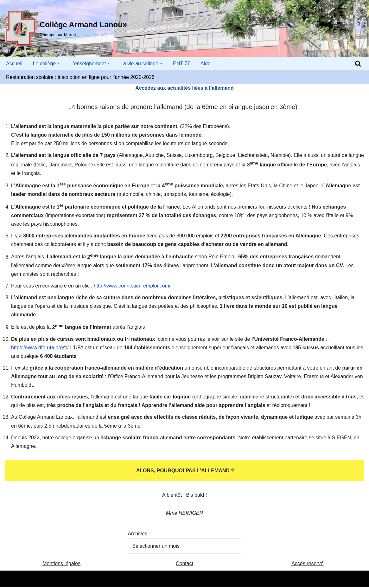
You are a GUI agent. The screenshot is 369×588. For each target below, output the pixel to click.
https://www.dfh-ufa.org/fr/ (40, 348)
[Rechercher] (358, 63)
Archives (137, 535)
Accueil (14, 64)
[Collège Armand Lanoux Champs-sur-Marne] (66, 29)
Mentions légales (61, 565)
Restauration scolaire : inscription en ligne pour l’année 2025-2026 (80, 77)
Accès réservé (307, 565)
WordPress (64, 580)
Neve (11, 580)
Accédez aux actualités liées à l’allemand (185, 88)
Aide (206, 64)
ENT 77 (182, 64)
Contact (185, 565)
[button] (59, 63)
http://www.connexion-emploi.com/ (132, 286)
